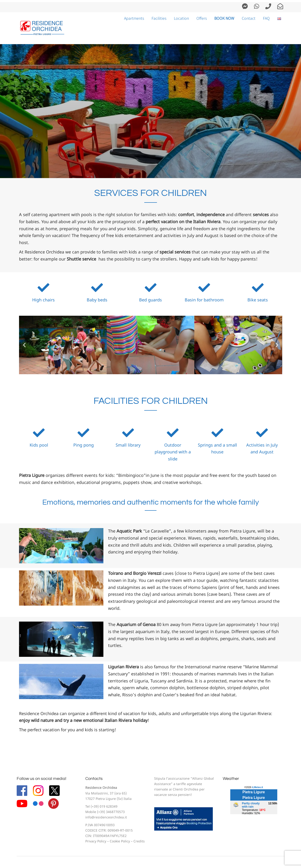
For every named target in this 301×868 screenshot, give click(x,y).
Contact (249, 18)
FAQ (266, 18)
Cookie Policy (120, 842)
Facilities (159, 18)
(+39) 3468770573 (111, 812)
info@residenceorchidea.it (106, 818)
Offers (202, 18)
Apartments (134, 18)
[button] (24, 345)
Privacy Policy (96, 842)
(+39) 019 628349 (104, 807)
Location (181, 18)
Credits (139, 842)
